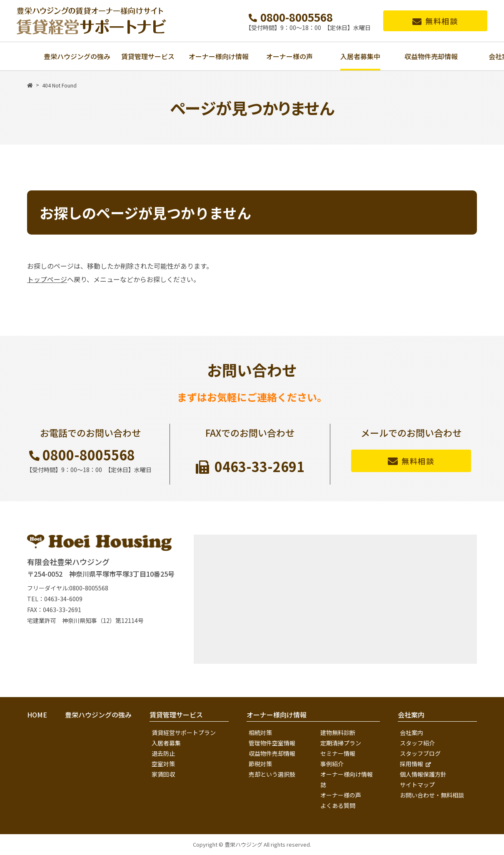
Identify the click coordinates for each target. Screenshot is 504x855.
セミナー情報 (338, 753)
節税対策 (260, 764)
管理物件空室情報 (272, 743)
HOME (37, 715)
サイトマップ (417, 785)
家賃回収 (163, 774)
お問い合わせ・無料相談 (432, 795)
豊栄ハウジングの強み (98, 715)
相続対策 (260, 732)
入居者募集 (166, 743)
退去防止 (163, 753)
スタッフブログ (420, 753)
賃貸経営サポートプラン (184, 732)
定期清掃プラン (341, 743)
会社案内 (412, 732)
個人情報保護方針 (423, 774)
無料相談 (442, 21)
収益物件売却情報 (272, 753)
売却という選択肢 (272, 774)
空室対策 (163, 764)
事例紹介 (332, 764)
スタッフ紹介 (417, 743)
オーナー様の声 (341, 795)
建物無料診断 (338, 732)
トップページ (47, 279)
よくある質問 (338, 805)
